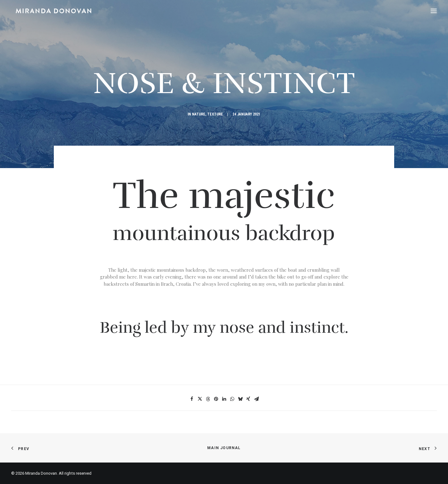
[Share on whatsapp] (232, 399)
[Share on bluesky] (240, 399)
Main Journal (224, 448)
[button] (434, 11)
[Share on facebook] (192, 399)
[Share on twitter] (200, 399)
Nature (199, 114)
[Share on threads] (208, 399)
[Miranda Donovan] (49, 11)
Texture (215, 114)
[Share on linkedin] (224, 399)
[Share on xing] (248, 399)
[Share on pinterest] (216, 399)
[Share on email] (256, 399)
